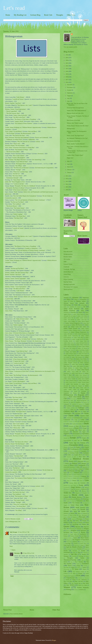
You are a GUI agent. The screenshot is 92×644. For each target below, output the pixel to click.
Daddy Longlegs (18, 214)
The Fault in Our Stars (19, 135)
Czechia (80, 424)
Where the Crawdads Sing (20, 172)
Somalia (76, 544)
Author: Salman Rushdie (70, 379)
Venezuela (87, 578)
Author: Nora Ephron (69, 370)
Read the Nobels (68, 282)
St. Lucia (74, 549)
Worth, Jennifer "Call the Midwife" (76, 144)
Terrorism (74, 556)
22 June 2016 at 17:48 (24, 532)
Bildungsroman (13, 522)
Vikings (74, 580)
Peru (69, 517)
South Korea (77, 545)
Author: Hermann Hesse (81, 343)
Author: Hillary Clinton (82, 345)
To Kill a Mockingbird (19, 158)
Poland (84, 521)
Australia (73, 312)
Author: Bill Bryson (77, 325)
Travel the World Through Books (75, 108)
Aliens (72, 301)
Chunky (86, 413)
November (70, 87)
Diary (77, 426)
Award (76, 391)
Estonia (86, 436)
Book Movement (68, 252)
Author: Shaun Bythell (83, 379)
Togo (71, 562)
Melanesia (66, 491)
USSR (87, 576)
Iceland (65, 465)
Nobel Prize (75, 505)
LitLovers (66, 277)
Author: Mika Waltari (78, 366)
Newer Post (7, 610)
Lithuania (66, 486)
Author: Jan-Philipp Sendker (82, 350)
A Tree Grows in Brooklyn (20, 190)
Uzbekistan (80, 578)
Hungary (84, 463)
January (69, 172)
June (69, 101)
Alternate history (69, 303)
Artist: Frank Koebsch (72, 309)
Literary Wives (73, 483)
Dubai (65, 430)
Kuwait (70, 476)
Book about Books (75, 397)
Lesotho (81, 478)
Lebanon (75, 478)
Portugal (75, 523)
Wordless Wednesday (83, 588)
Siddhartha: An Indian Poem (14, 139)
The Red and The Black (17, 202)
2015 (67, 176)
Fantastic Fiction (68, 264)
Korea (70, 475)
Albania (76, 300)
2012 (67, 184)
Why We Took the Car (23, 142)
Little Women (20, 97)
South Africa (83, 544)
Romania (76, 532)
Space (83, 545)
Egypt (84, 432)
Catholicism (86, 406)
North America (80, 508)
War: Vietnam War (76, 583)
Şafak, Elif (8, 182)
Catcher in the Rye (19, 184)
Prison (87, 523)
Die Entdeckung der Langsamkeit (44, 168)
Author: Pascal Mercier (77, 373)
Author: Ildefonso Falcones (70, 346)
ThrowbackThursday (70, 560)
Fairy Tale (77, 440)
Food (71, 447)
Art (84, 307)
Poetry (77, 521)
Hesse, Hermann (10, 138)
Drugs (85, 428)
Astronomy (66, 312)
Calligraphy (66, 404)
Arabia (76, 305)
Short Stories (85, 538)
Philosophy (82, 517)
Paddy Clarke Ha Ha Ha (20, 115)
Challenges (81, 408)
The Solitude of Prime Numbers (23, 123)
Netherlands (80, 501)
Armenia (79, 307)
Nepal (73, 501)
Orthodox (66, 513)
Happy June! (70, 158)
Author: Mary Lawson (77, 364)
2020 (67, 71)
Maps (72, 489)
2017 (67, 80)
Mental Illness (74, 491)
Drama (76, 428)
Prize (68, 524)
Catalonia (77, 406)
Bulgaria (85, 402)
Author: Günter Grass (81, 341)
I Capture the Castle (19, 361)
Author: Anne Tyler (82, 320)
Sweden (83, 551)
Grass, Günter (9, 131)
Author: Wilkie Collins (70, 390)
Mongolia (85, 493)
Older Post (56, 610)
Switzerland (67, 552)
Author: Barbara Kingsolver (73, 323)
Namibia (68, 501)
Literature (83, 483)
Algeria (65, 301)
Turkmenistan (66, 569)
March (69, 167)
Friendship (85, 449)
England (66, 434)
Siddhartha (31, 139)
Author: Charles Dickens (70, 329)
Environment (76, 434)
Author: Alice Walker (82, 316)
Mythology (86, 499)
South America (68, 545)
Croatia (65, 421)
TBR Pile (74, 554)
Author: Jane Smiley (84, 352)
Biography (81, 395)
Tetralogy (81, 556)
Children (82, 410)
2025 (67, 58)
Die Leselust (67, 259)
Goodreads (66, 267)
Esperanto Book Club (78, 436)
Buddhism (78, 402)
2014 (67, 179)
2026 (67, 55)
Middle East (68, 493)
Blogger (54, 640)
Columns (85, 418)
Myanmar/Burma (70, 499)
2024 (67, 60)
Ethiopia (65, 438)
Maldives (67, 489)
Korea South (85, 475)
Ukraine (80, 574)
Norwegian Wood (21, 164)
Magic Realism (76, 487)
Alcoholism (83, 299)
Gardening (70, 451)
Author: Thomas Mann (83, 382)
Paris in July (73, 515)
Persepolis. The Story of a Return (15, 188)
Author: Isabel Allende (83, 346)
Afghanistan (86, 298)
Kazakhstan (85, 473)
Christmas (78, 413)
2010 (67, 190)
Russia (83, 532)
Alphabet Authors (81, 301)
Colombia (69, 418)
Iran (72, 469)
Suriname (75, 551)
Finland (85, 445)
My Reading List (20, 15)
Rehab (68, 531)
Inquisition (66, 469)
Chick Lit (73, 410)
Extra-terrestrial (67, 440)
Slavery (75, 542)
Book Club (48, 15)
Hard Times (82, 457)
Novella (83, 509)
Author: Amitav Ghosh (81, 318)
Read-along (72, 529)
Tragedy (78, 564)
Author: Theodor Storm (71, 382)
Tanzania (66, 554)
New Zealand (76, 503)
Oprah (75, 511)
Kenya (65, 475)
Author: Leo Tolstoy (82, 361)
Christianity (67, 413)
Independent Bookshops (69, 467)
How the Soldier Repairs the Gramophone (25, 196)
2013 (67, 181)
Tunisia (79, 567)
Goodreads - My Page (69, 269)
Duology (72, 430)
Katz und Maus (32, 131)
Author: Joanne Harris (69, 355)
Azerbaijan (84, 391)
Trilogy (78, 566)
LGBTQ (87, 478)
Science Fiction (74, 536)
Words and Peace (68, 289)
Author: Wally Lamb (81, 388)
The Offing (18, 166)
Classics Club (84, 416)
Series (75, 538)
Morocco (66, 495)
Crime (82, 420)
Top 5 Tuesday (79, 562)
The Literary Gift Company (71, 287)
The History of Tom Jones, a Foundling (25, 119)
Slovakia (82, 542)
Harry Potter (17, 180)
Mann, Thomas (9, 160)
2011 (67, 187)
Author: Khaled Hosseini (70, 361)
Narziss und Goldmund (41, 138)
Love (81, 485)
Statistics (80, 549)
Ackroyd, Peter (9, 418)
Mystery (78, 499)
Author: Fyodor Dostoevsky (71, 336)
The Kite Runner (20, 146)
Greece (87, 455)
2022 (67, 66)
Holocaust (80, 461)
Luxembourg (66, 487)
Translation (85, 564)
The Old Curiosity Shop (13, 113)
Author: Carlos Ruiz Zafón (78, 327)
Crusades (71, 421)
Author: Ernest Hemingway (81, 334)
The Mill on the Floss (19, 117)
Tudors (73, 567)
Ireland (81, 469)
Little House (73, 486)
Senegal (65, 538)
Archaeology (84, 305)
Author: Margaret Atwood (70, 363)
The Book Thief (18, 218)
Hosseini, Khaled (10, 146)
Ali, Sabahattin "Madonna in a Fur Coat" (77, 138)
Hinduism (66, 459)
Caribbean (69, 406)
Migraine (78, 493)
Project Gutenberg (68, 279)
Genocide (76, 451)
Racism (78, 527)
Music (87, 497)
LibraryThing (67, 274)
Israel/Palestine (71, 471)
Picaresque (79, 519)
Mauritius (78, 489)
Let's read (14, 8)
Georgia (66, 453)
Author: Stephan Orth (84, 381)
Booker (80, 399)
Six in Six (69, 542)
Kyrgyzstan (77, 476)
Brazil (72, 402)
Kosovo (65, 476)
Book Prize (73, 399)
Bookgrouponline (68, 254)
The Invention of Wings (21, 150)
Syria (74, 553)
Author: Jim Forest (83, 354)
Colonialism (77, 418)
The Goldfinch (17, 204)
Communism (67, 420)
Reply (11, 546)
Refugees (86, 529)
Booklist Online (68, 257)
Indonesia (85, 467)
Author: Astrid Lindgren (69, 321)
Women (67, 587)
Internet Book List (68, 272)
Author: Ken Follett (81, 359)
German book (74, 453)
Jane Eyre (18, 103)
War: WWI (86, 583)
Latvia (69, 478)
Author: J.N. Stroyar (82, 348)
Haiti (75, 457)
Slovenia (87, 542)
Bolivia (65, 397)
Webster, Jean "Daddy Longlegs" (75, 123)
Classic (71, 415)
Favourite (66, 445)
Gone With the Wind (22, 162)
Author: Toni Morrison (72, 384)
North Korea (67, 510)
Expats (84, 438)
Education (76, 432)
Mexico (84, 491)
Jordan (71, 473)
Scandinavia (83, 534)
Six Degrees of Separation (81, 540)
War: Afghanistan (83, 580)
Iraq (76, 469)
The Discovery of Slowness (21, 168)
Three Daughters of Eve (18, 182)
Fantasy (83, 443)
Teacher (84, 554)
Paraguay (66, 515)
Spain (87, 545)
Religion (74, 530)
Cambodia (74, 404)
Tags (79, 552)
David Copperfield (12, 111)
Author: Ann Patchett (69, 320)
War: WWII (70, 585)
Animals (82, 303)
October (69, 90)
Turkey (84, 567)
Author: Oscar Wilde (73, 372)
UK (65, 571)
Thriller (82, 558)
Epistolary (86, 434)
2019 (67, 74)
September (70, 93)
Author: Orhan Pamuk (83, 370)
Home (8, 15)
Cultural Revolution (84, 421)
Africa (68, 299)
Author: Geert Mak (78, 338)
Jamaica (86, 471)
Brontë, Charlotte (10, 103)
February (70, 170)
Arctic (65, 307)
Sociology (68, 543)
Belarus (75, 393)
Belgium (83, 393)
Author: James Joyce (69, 350)
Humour (75, 463)
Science (66, 536)
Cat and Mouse (18, 131)
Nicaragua (85, 503)
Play (71, 521)
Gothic (69, 455)
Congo (76, 420)
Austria (80, 312)
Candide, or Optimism (31, 248)
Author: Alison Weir (69, 318)
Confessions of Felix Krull (21, 371)
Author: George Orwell (77, 339)
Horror (67, 463)
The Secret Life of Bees (13, 152)
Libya (81, 481)
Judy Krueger (13, 532)
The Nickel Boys (21, 216)
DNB (65, 262)
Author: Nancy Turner (81, 368)
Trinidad (85, 566)
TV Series (75, 569)
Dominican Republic (68, 428)
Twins (84, 569)
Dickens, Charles (10, 109)
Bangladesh (66, 393)
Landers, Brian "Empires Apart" (75, 155)
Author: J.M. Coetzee (70, 348)
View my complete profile (70, 47)
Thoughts (60, 15)
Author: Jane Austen (71, 352)
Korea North (77, 475)
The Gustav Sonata (19, 208)
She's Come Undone (19, 156)
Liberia (68, 481)
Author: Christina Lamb (74, 330)
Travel (70, 566)
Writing (68, 589)
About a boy (17, 144)
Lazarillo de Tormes (18, 99)
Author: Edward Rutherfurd (78, 332)
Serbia (70, 538)
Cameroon (80, 404)
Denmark (71, 426)
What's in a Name (83, 585)
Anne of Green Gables (22, 319)
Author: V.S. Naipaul (76, 386)
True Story (66, 567)
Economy (66, 432)
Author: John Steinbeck (77, 357)
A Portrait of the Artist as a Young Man (24, 148)
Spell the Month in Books (74, 547)
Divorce (84, 426)
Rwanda (66, 534)
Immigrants (82, 465)
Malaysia (87, 487)
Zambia (76, 590)
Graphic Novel (78, 455)
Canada (87, 404)
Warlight (18, 170)
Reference (79, 529)
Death (86, 423)
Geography (83, 451)
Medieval (84, 489)
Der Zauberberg (37, 160)
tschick (38, 142)
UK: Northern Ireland (78, 572)
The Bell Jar (16, 174)
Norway (74, 510)
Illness (72, 465)
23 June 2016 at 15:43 (29, 553)
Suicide (66, 551)
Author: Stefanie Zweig (71, 381)
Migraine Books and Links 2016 (75, 113)
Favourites (74, 445)
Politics (66, 522)
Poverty (81, 523)
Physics (73, 519)
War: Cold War (79, 581)
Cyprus (74, 424)
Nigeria (65, 505)
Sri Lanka (68, 549)
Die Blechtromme (26, 133)
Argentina (72, 307)
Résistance (83, 531)
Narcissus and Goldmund (22, 138)
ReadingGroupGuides (69, 284)
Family (86, 440)
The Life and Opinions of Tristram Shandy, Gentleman (30, 200)
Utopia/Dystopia (70, 578)
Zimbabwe (81, 590)
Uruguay (72, 576)
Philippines (75, 517)
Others (79, 513)
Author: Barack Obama (83, 321)
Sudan (86, 549)
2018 (67, 77)
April (69, 164)
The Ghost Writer (17, 176)
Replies (14, 550)
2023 (67, 63)
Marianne (17, 553)
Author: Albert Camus (78, 314)
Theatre (87, 556)
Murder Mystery (77, 497)
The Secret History (12, 206)
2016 (67, 82)
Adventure (75, 298)
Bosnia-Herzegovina (82, 401)
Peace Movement (83, 515)
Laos (65, 478)
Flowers (66, 447)
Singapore (69, 540)
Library (74, 481)
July (68, 98)
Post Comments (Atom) (16, 614)
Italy (79, 471)
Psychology (76, 524)
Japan (65, 473)
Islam (87, 469)
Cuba (76, 421)
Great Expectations (20, 109)
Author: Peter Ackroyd (81, 375)
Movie (75, 495)
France (78, 447)
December (70, 85)
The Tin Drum (10, 133)
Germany (86, 453)
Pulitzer (84, 524)
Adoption (66, 298)
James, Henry (9, 311)
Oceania (66, 511)
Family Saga (73, 443)
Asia (82, 311)
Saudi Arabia (73, 534)
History (71, 461)
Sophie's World (19, 121)
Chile (79, 412)
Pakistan (85, 513)
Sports (87, 547)
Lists (19, 522)
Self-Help (84, 536)
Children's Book (69, 411)
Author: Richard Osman (81, 377)
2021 (67, 69)
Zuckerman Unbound (12, 178)
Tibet (82, 560)
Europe (73, 438)
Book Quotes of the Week (73, 120)
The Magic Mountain (20, 160)
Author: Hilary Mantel (69, 345)
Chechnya (66, 410)
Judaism (76, 473)
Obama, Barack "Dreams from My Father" (78, 126)
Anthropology (67, 305)
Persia (65, 517)
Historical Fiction (81, 459)
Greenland (69, 457)
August (69, 96)
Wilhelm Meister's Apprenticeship (32, 127)
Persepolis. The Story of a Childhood (25, 186)
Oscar (72, 513)
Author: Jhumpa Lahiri (71, 354)
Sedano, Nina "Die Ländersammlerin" (77, 111)
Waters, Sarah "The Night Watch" (75, 136)
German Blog (35, 15)
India (78, 467)
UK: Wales (73, 574)
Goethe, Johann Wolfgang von (13, 127)
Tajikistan (85, 553)
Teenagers (66, 556)
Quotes (67, 526)
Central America (71, 408)
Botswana (66, 402)
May (69, 161)
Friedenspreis (74, 449)
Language (84, 476)
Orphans (83, 511)
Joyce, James (9, 148)
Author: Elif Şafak (68, 334)
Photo (65, 519)
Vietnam (67, 580)
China (84, 412)
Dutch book (82, 430)
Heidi (16, 192)
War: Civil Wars (68, 581)
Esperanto (69, 436)
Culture (67, 424)
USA (78, 576)
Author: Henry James (69, 343)
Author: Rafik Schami (69, 377)
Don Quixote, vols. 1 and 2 (25, 105)
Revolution (66, 532)
